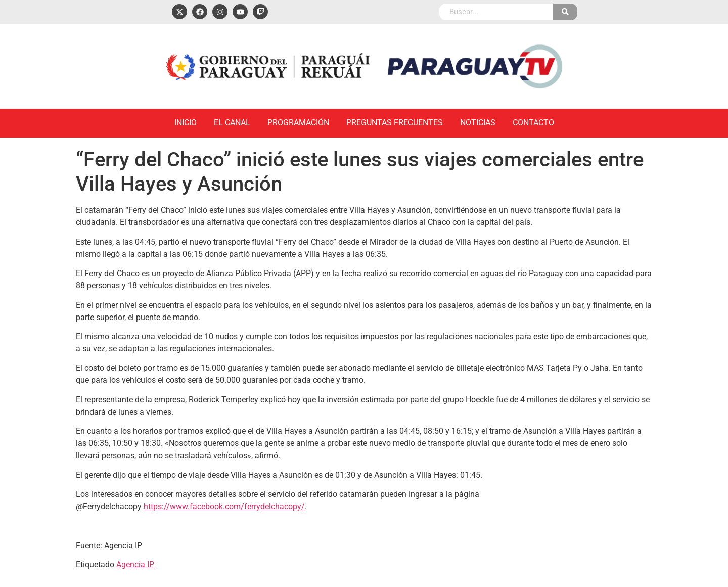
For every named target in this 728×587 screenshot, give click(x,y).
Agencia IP (135, 565)
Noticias (478, 123)
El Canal (232, 123)
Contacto (533, 123)
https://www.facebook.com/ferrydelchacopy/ (224, 506)
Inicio (186, 123)
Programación (298, 123)
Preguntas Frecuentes (395, 123)
